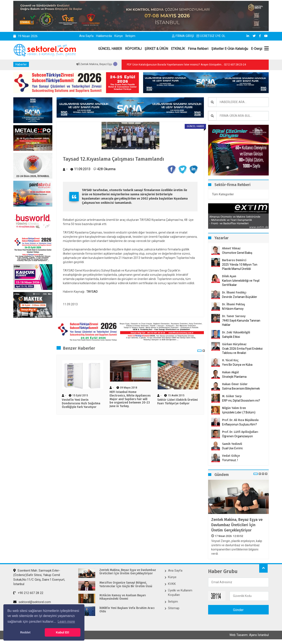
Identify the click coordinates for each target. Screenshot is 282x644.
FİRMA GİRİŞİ (183, 36)
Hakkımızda (104, 36)
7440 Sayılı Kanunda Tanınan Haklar (241, 323)
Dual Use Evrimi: (233, 448)
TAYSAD (92, 292)
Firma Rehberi (198, 49)
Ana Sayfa (86, 36)
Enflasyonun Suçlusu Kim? (239, 424)
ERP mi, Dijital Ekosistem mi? (241, 401)
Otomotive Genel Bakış (237, 253)
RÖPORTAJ (133, 49)
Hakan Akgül (230, 372)
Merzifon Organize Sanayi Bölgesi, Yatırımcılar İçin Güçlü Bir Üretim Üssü (126, 585)
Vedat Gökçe (231, 456)
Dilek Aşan (229, 276)
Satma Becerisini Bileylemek (241, 389)
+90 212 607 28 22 (28, 593)
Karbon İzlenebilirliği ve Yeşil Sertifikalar (241, 283)
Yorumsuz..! (230, 460)
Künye (119, 36)
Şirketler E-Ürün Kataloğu (230, 49)
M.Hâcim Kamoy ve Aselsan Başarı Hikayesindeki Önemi (123, 597)
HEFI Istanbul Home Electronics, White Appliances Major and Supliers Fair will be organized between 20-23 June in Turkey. (130, 399)
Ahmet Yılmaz (231, 248)
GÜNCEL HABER (110, 49)
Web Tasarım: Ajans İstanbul (249, 635)
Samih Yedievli (232, 444)
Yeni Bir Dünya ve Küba (237, 365)
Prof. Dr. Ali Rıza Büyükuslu (240, 420)
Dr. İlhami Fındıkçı (234, 293)
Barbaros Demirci (234, 260)
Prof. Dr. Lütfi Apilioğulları (240, 432)
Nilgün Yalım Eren (234, 408)
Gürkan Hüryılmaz (234, 344)
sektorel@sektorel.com (32, 602)
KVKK (172, 584)
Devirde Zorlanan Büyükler (240, 297)
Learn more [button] (66, 622)
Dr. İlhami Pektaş (234, 304)
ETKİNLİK (178, 49)
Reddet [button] (25, 632)
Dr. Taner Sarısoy (234, 316)
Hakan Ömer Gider (235, 384)
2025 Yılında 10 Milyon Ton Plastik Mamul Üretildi (240, 267)
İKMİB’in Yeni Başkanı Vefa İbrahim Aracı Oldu (127, 610)
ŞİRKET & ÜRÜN (156, 49)
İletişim (130, 36)
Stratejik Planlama (234, 377)
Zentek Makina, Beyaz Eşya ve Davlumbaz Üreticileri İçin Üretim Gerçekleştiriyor (237, 525)
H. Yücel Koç (230, 360)
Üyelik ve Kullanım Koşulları (180, 593)
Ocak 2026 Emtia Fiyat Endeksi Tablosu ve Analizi (242, 351)
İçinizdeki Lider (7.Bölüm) (239, 412)
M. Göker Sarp (232, 396)
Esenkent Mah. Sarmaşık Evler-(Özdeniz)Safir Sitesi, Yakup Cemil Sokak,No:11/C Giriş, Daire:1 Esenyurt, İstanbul (39, 577)
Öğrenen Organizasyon (237, 436)
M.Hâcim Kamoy (233, 309)
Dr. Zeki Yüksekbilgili (236, 332)
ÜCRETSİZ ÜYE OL (211, 36)
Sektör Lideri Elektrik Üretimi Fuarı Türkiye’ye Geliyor (178, 402)
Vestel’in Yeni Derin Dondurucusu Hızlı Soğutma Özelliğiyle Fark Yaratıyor (81, 404)
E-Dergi (257, 49)
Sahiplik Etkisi (231, 337)
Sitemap (174, 608)
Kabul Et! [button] (63, 632)
